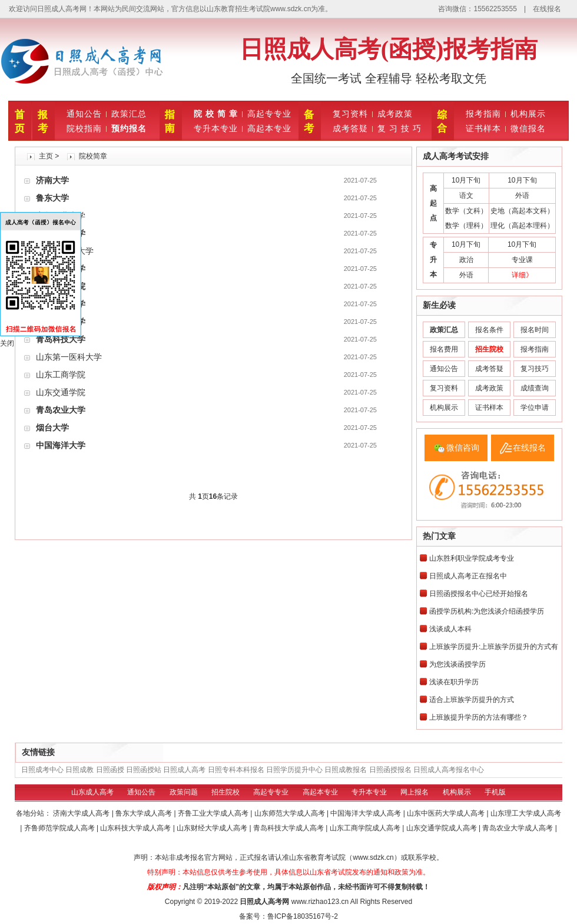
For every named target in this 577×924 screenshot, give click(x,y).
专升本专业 (216, 128)
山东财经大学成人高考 (213, 828)
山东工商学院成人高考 (366, 828)
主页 (46, 156)
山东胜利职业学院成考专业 (472, 558)
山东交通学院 (61, 392)
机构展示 (528, 114)
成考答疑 (350, 128)
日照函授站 (144, 770)
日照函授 (110, 770)
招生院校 (226, 792)
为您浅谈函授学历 (457, 664)
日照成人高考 (184, 770)
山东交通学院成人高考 (442, 828)
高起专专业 (269, 114)
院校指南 (84, 128)
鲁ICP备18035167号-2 (303, 916)
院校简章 (93, 156)
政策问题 (184, 792)
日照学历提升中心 (294, 770)
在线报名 (547, 9)
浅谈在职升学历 (454, 682)
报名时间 (535, 330)
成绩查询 (535, 388)
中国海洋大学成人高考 (367, 813)
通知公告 (84, 114)
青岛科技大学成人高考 (289, 828)
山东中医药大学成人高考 (447, 813)
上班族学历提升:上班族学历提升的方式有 (494, 647)
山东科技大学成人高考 (136, 828)
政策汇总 (129, 114)
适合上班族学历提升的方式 (472, 700)
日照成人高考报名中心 (449, 770)
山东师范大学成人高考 (291, 813)
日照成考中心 (42, 770)
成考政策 (395, 114)
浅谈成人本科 (450, 629)
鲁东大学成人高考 (145, 813)
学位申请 (535, 408)
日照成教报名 (346, 770)
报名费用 (444, 349)
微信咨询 (463, 448)
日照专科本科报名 (236, 770)
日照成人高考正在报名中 (468, 576)
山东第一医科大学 (69, 357)
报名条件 (489, 330)
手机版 (495, 792)
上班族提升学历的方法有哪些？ (479, 717)
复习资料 (350, 114)
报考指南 (483, 114)
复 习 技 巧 (399, 128)
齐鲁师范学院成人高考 (60, 828)
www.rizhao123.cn (320, 902)
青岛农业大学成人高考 (518, 828)
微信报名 (528, 128)
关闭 (7, 343)
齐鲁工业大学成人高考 (214, 813)
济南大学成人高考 (82, 813)
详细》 (522, 275)
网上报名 (414, 792)
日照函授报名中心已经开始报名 (479, 594)
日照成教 (79, 770)
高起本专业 (269, 128)
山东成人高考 (92, 792)
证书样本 (483, 128)
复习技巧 (535, 369)
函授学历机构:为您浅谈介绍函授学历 (487, 611)
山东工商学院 (61, 375)
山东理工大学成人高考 (526, 813)
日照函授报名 (390, 770)
